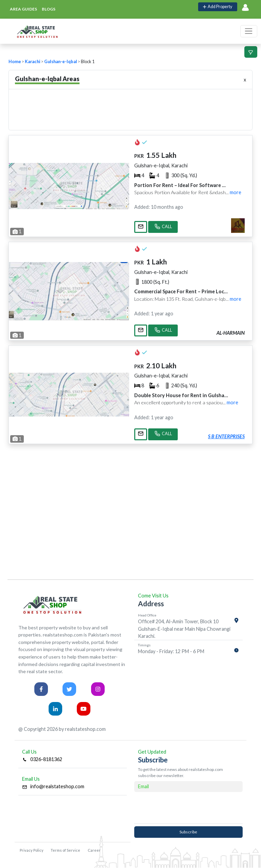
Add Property (217, 7)
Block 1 (88, 62)
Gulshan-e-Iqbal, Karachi (161, 165)
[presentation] (188, 808)
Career (94, 850)
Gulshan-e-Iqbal (61, 62)
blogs (49, 9)
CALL (163, 227)
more (236, 192)
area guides (23, 9)
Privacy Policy (32, 850)
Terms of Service (65, 850)
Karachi (33, 62)
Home (15, 62)
